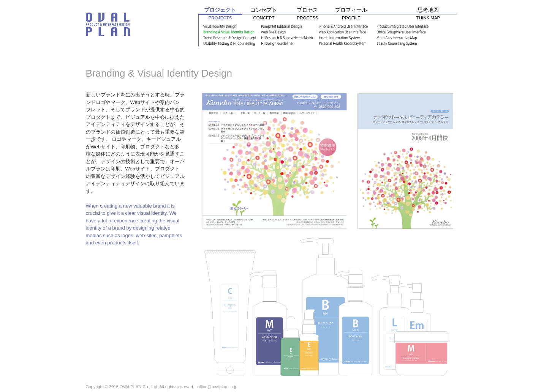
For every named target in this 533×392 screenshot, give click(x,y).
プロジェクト (220, 15)
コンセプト (264, 15)
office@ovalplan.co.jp (217, 387)
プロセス (308, 15)
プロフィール (351, 15)
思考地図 (428, 15)
